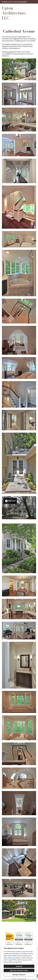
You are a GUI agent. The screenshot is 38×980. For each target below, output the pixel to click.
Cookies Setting (22, 979)
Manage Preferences (19, 975)
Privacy (14, 979)
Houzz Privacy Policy (10, 956)
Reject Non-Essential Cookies (19, 970)
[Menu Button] (35, 7)
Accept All (19, 966)
